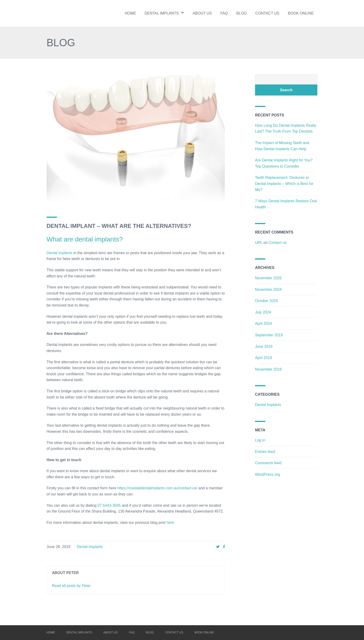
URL (259, 243)
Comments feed (268, 463)
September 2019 (269, 335)
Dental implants (164, 13)
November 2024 (268, 289)
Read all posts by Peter (71, 586)
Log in (260, 440)
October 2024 (266, 301)
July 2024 (263, 312)
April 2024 (263, 324)
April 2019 (263, 358)
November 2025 (268, 278)
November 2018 (268, 369)
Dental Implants (90, 547)
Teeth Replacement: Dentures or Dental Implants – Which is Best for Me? (284, 184)
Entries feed (265, 452)
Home (130, 13)
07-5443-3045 (109, 505)
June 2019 (264, 347)
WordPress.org (267, 474)
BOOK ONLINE (301, 13)
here (170, 523)
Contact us (267, 13)
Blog (241, 13)
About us (202, 13)
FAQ (224, 13)
